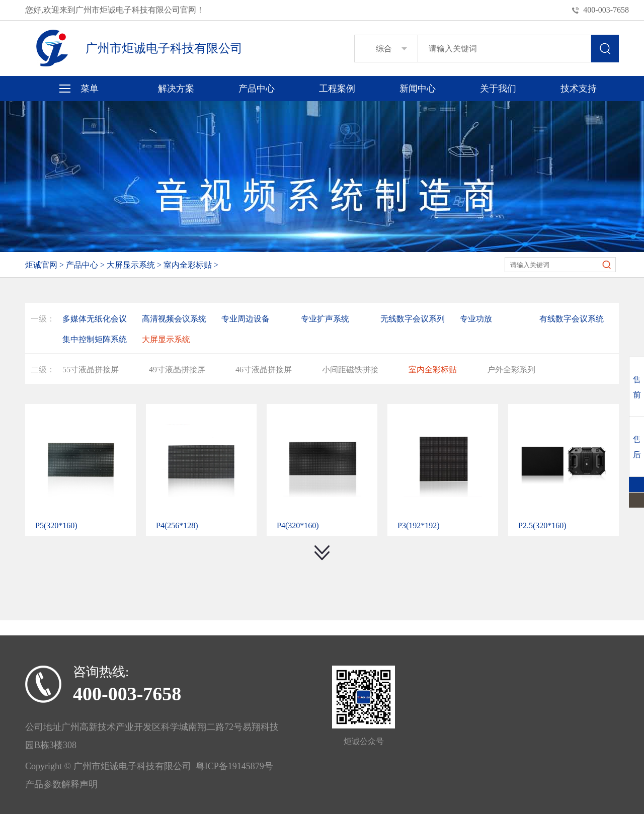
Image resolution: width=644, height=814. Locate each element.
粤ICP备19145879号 (232, 766)
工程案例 (337, 89)
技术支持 (579, 89)
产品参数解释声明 (61, 784)
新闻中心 (418, 89)
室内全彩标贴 (188, 265)
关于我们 (498, 89)
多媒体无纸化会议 (95, 319)
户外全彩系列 (511, 370)
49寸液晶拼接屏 (177, 370)
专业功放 (476, 319)
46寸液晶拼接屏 (264, 370)
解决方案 (176, 89)
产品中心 (257, 89)
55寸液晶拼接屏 (91, 370)
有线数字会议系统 (572, 319)
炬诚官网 (41, 265)
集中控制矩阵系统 (95, 339)
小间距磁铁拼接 (350, 370)
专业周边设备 (246, 319)
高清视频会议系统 (174, 319)
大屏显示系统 (131, 265)
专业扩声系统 (325, 319)
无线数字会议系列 (413, 319)
